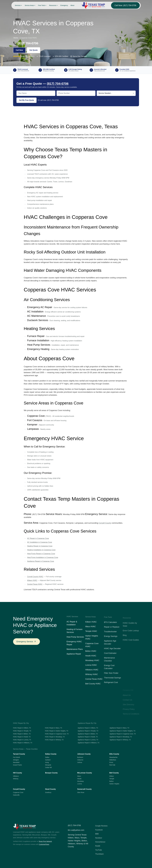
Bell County (114, 773)
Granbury (48, 792)
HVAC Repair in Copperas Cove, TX (57, 734)
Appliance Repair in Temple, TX (88, 731)
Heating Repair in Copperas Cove (40, 546)
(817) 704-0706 (58, 84)
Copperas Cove (18, 792)
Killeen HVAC (32, 580)
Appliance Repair (74, 657)
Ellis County (114, 754)
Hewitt (79, 779)
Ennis (111, 762)
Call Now (19, 50)
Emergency (64, 5)
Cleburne (80, 760)
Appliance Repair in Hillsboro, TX (89, 743)
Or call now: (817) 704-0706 (48, 100)
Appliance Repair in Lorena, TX (88, 740)
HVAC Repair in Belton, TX (22, 734)
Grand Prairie (17, 765)
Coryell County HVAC (35, 577)
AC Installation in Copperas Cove (40, 542)
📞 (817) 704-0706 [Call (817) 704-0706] (26, 43)
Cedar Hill (48, 767)
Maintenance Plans (75, 652)
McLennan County (85, 773)
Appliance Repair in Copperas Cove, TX (123, 734)
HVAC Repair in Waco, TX (54, 728)
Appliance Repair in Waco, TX (119, 728)
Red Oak (112, 765)
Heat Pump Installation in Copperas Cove (43, 557)
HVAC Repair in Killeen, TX (22, 728)
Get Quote (34, 50)
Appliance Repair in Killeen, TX (88, 728)
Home (16, 38)
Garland (48, 760)
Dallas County (51, 754)
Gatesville (16, 795)
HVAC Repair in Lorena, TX (22, 740)
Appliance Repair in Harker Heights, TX (122, 731)
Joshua (80, 762)
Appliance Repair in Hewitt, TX (88, 737)
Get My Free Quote (26, 100)
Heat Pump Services (75, 640)
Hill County (18, 773)
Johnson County (84, 754)
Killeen (112, 776)
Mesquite (48, 765)
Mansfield (16, 762)
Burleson (80, 757)
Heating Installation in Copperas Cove (41, 550)
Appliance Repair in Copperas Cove (41, 561)
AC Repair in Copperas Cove (38, 538)
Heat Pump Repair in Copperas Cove (41, 554)
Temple (112, 779)
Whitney (16, 779)
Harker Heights (114, 784)
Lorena (80, 784)
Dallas (47, 757)
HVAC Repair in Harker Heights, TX (57, 731)
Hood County (50, 789)
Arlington (16, 760)
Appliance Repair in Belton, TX (88, 734)
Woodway (80, 781)
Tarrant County (19, 754)
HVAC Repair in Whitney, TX (54, 740)
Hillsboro (16, 776)
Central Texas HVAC (35, 584)
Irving (47, 762)
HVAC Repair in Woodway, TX (55, 737)
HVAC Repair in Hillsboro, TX (23, 743)
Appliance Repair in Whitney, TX (120, 740)
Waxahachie (113, 757)
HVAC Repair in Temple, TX (22, 731)
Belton (111, 781)
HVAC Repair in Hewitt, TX (22, 737)
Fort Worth (17, 757)
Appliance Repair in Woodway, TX (121, 737)
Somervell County (84, 789)
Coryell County (105, 523)
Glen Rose (81, 792)
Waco (79, 776)
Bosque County (51, 773)
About (72, 5)
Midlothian (113, 760)
